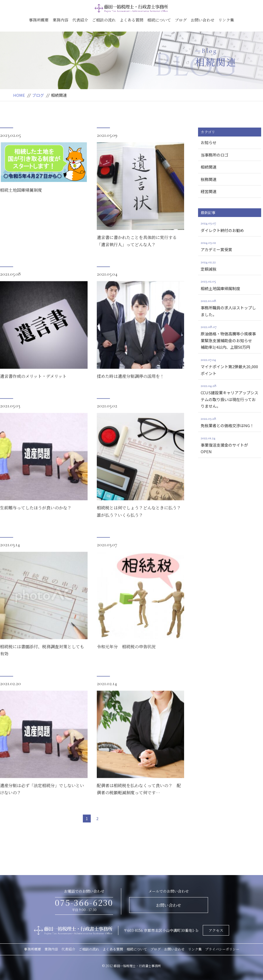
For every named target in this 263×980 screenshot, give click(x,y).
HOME (19, 95)
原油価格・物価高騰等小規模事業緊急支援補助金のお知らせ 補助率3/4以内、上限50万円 (231, 337)
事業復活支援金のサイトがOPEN (230, 444)
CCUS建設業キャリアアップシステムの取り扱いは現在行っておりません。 (230, 395)
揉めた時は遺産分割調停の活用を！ (130, 392)
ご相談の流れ (104, 20)
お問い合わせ (203, 20)
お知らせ (209, 142)
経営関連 (209, 191)
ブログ (181, 20)
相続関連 (209, 167)
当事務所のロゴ (214, 155)
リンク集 (226, 20)
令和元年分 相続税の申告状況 (126, 662)
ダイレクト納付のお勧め (230, 226)
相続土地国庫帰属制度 (21, 190)
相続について (159, 20)
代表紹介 (80, 20)
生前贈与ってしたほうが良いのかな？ (36, 524)
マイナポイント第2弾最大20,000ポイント (230, 366)
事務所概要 (39, 20)
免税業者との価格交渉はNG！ (230, 422)
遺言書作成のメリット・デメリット (33, 392)
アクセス (216, 930)
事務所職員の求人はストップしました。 (230, 307)
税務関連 (209, 179)
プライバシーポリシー (222, 949)
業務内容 (60, 20)
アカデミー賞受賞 (230, 246)
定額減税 (230, 265)
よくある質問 (131, 20)
